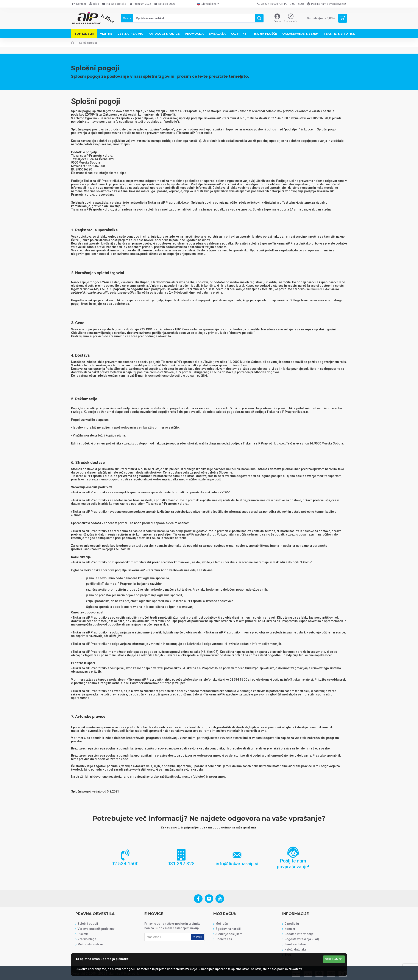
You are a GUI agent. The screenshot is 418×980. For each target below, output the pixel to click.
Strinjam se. (334, 959)
